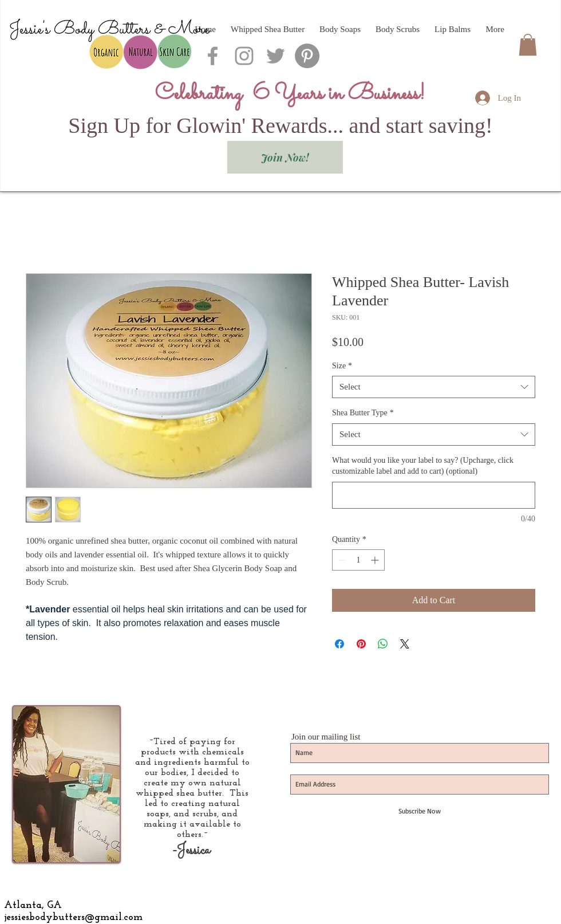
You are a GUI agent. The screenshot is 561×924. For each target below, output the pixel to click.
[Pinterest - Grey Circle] (307, 56)
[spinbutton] (358, 560)
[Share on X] (405, 644)
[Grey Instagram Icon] (244, 56)
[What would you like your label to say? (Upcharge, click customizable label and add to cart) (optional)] (434, 495)
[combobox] (434, 387)
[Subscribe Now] (420, 811)
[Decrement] (341, 560)
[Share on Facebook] (339, 644)
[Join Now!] (285, 157)
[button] (528, 45)
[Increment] (376, 560)
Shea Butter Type (363, 413)
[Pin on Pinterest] (361, 644)
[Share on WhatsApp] (383, 644)
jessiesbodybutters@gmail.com (73, 917)
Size (342, 366)
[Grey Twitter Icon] (276, 56)
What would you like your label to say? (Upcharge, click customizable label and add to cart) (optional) (423, 466)
